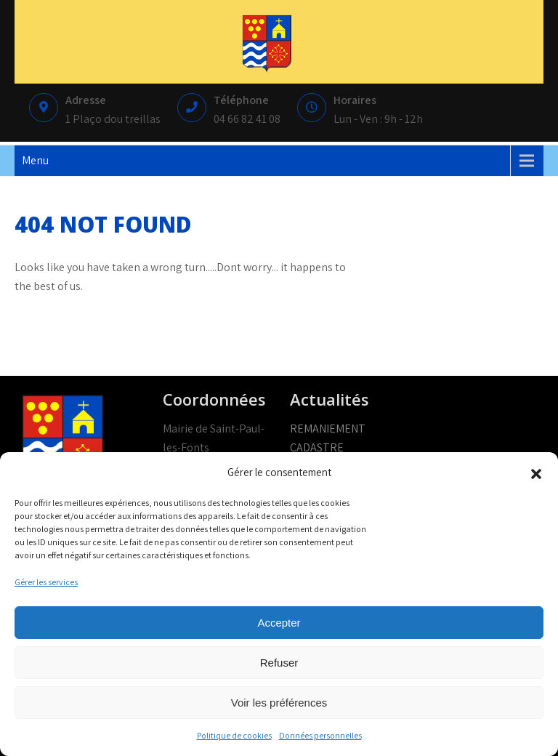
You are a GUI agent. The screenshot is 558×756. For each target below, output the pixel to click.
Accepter (279, 623)
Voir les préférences (279, 703)
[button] (536, 472)
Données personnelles (320, 735)
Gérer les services (46, 582)
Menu (35, 160)
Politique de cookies (234, 735)
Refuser (279, 663)
